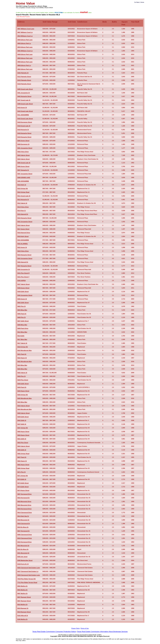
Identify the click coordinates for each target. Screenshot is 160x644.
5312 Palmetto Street (24, 77)
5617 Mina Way (22, 339)
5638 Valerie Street (23, 413)
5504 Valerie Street (23, 159)
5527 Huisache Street (24, 266)
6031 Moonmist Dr (23, 553)
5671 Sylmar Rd (23, 476)
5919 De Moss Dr (23, 527)
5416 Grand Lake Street (25, 119)
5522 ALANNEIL (23, 244)
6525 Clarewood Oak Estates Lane (29, 568)
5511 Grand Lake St (24, 196)
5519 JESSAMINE (23, 240)
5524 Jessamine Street (25, 258)
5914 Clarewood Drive (25, 513)
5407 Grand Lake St (24, 100)
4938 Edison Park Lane (25, 54)
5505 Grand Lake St (24, 163)
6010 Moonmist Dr (23, 546)
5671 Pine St (21, 472)
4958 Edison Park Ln (24, 65)
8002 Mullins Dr (22, 586)
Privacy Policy (75, 628)
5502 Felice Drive (23, 152)
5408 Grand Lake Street (25, 104)
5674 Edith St (22, 479)
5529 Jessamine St (24, 269)
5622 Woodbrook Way (25, 361)
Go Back (137, 2)
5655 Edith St (22, 450)
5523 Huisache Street (24, 255)
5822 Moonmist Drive (24, 505)
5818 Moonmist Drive (24, 501)
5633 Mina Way (22, 402)
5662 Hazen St (22, 461)
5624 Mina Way (22, 365)
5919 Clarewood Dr (24, 524)
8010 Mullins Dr (22, 605)
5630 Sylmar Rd (23, 395)
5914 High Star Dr (23, 516)
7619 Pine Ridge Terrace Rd (26, 579)
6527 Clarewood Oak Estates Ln (28, 571)
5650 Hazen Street (23, 432)
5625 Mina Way (22, 369)
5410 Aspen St (22, 108)
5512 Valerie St (22, 203)
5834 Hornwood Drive (24, 509)
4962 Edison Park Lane (25, 69)
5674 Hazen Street (23, 490)
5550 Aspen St (22, 299)
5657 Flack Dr (22, 457)
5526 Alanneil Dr (23, 262)
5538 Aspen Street (23, 288)
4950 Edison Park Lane (25, 58)
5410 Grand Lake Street (25, 111)
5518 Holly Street (23, 236)
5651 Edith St (22, 439)
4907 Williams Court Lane (26, 29)
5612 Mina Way (22, 332)
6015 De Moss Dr (23, 549)
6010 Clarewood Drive (25, 538)
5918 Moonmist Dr (23, 520)
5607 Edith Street (23, 321)
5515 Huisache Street (24, 218)
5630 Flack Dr (22, 387)
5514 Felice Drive (23, 207)
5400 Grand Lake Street (25, 89)
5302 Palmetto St (23, 73)
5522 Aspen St (22, 247)
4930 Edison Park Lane (25, 40)
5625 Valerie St (22, 373)
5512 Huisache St (23, 200)
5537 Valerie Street (23, 284)
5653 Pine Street (23, 443)
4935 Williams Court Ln (25, 51)
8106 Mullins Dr (22, 619)
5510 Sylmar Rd (23, 189)
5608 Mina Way (22, 325)
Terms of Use (85, 628)
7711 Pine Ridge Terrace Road (27, 582)
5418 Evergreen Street (25, 122)
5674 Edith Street (23, 483)
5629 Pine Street (23, 380)
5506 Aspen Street (23, 166)
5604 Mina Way (22, 310)
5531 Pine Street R (23, 273)
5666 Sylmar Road (23, 468)
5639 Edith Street (23, 417)
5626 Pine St (21, 376)
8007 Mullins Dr (22, 593)
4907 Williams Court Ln (25, 32)
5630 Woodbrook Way (25, 398)
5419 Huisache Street (24, 137)
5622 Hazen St (22, 358)
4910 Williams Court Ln (25, 36)
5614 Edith (21, 336)
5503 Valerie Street (23, 155)
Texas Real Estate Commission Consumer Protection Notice (54, 632)
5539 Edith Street (23, 292)
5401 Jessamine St (24, 93)
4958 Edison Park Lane (25, 62)
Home (142, 2)
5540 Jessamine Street (25, 295)
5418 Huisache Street (24, 133)
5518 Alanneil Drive (24, 233)
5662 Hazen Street (23, 465)
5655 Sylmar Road (23, 454)
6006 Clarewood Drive (25, 535)
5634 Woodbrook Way (25, 409)
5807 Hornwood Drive (24, 494)
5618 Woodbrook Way (25, 350)
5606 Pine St (21, 317)
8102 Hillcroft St (23, 616)
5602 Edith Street (23, 303)
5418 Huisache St (23, 130)
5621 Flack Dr (22, 354)
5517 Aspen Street (23, 229)
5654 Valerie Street (23, 446)
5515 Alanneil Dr (23, 214)
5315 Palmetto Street (24, 80)
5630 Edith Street (23, 384)
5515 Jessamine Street (25, 222)
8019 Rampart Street (24, 612)
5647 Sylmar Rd (23, 428)
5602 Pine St (21, 306)
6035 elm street (22, 557)
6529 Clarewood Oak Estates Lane (29, 575)
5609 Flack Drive (23, 328)
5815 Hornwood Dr (23, 498)
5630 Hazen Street (23, 391)
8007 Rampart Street (24, 597)
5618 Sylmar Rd (23, 347)
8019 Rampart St (23, 608)
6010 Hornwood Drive (24, 542)
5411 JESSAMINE (23, 115)
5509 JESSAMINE (23, 181)
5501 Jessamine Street (25, 148)
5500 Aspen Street (23, 141)
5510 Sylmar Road (23, 192)
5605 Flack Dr (22, 314)
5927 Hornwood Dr (23, 531)
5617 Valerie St (22, 343)
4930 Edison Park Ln (24, 43)
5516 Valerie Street (23, 225)
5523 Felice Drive (23, 251)
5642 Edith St (22, 420)
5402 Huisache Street (24, 96)
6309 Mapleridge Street (25, 560)
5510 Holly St (22, 185)
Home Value (25, 3)
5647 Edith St (22, 424)
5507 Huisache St (23, 170)
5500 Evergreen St (23, 144)
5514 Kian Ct (22, 211)
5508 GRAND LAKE (24, 177)
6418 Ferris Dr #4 (23, 564)
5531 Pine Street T (23, 277)
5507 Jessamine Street (25, 174)
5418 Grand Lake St (24, 126)
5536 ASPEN (21, 281)
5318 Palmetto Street (24, 84)
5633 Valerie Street (23, 406)
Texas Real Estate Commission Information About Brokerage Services (102, 632)
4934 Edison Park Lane (25, 47)
